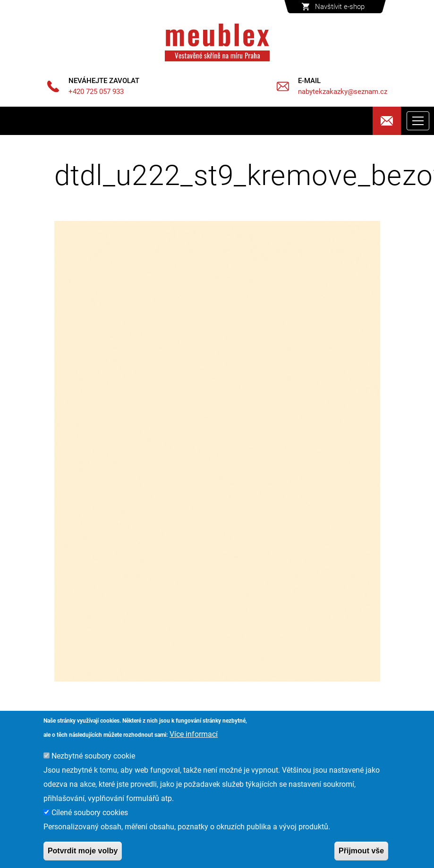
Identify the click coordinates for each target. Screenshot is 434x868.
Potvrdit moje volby (83, 851)
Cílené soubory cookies (90, 813)
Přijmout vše (361, 851)
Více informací (194, 734)
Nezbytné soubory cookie (93, 756)
